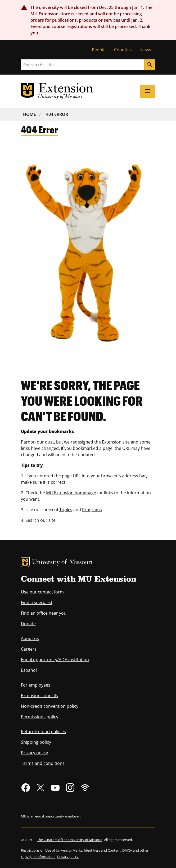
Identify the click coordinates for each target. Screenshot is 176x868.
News (146, 50)
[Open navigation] (148, 91)
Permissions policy (40, 717)
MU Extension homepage (71, 493)
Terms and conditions (43, 763)
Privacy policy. (68, 857)
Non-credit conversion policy (50, 706)
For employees (36, 685)
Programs (92, 510)
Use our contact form (42, 592)
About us (30, 638)
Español (29, 670)
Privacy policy (34, 753)
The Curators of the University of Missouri (70, 840)
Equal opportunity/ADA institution (55, 660)
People (99, 50)
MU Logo (25, 562)
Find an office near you (44, 613)
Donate (28, 624)
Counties (123, 50)
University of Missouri (62, 563)
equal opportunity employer (58, 816)
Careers (29, 649)
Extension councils (39, 696)
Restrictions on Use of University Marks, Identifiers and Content (71, 850)
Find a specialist (37, 602)
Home (30, 114)
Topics (66, 510)
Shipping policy (36, 742)
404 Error (57, 114)
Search (32, 520)
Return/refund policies (43, 732)
